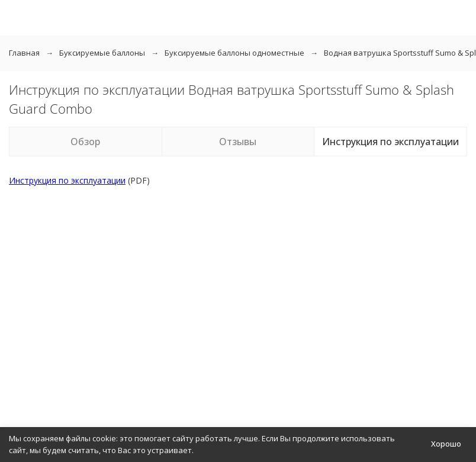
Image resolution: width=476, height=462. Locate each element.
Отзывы (238, 142)
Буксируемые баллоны (102, 53)
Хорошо (446, 444)
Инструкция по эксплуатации (390, 142)
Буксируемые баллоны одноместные (234, 53)
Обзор (85, 142)
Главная (24, 53)
